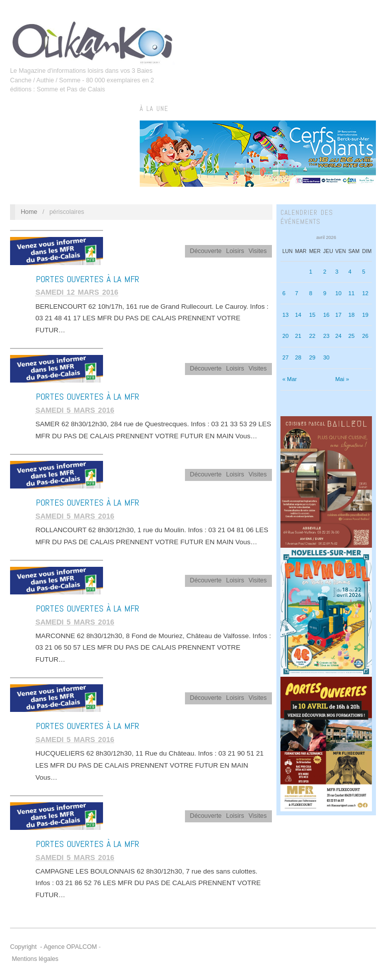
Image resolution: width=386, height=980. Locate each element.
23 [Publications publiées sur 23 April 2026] (326, 336)
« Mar (290, 379)
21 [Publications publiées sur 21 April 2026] (298, 336)
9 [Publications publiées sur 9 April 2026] (325, 293)
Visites (257, 251)
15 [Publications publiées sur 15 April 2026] (312, 315)
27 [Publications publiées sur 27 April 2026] (286, 357)
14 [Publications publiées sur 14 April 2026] (298, 315)
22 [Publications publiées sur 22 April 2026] (312, 336)
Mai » (342, 379)
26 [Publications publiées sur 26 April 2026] (365, 336)
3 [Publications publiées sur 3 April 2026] (337, 272)
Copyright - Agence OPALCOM (54, 947)
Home (29, 212)
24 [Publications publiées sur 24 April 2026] (339, 336)
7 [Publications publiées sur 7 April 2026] (297, 293)
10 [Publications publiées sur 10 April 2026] (339, 293)
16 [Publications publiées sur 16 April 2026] (326, 315)
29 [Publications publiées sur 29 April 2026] (312, 357)
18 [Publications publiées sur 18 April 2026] (352, 315)
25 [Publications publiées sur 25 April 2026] (352, 336)
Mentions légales (35, 959)
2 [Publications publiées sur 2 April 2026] (325, 272)
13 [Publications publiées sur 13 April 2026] (286, 315)
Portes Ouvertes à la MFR (87, 279)
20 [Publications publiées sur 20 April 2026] (286, 336)
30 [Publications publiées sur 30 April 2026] (326, 357)
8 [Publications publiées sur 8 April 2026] (311, 293)
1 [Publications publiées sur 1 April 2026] (311, 272)
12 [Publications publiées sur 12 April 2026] (365, 293)
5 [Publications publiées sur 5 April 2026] (363, 272)
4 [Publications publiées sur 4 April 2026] (350, 272)
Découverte (206, 251)
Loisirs (235, 251)
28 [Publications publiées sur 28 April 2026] (298, 357)
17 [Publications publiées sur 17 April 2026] (339, 315)
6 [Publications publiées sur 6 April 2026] (284, 293)
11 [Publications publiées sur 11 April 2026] (352, 293)
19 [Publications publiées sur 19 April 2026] (365, 315)
